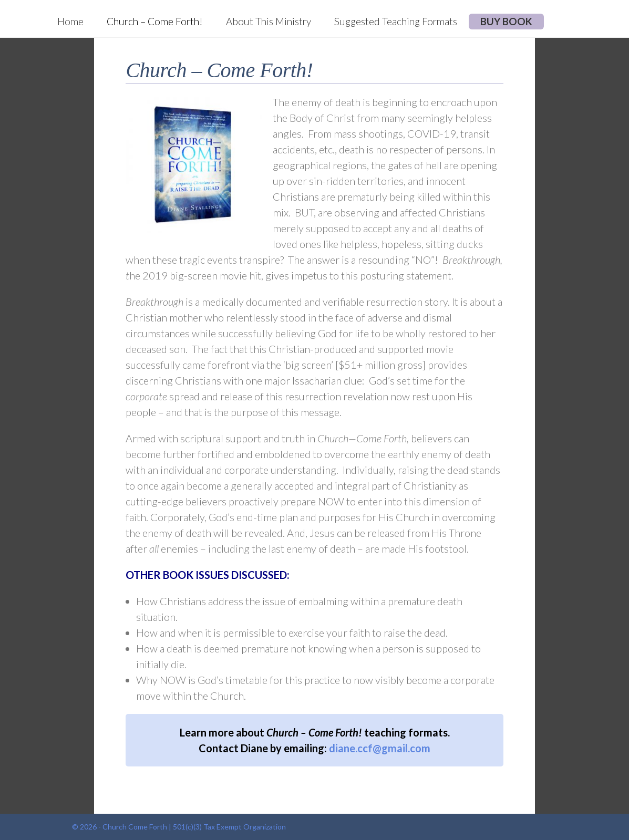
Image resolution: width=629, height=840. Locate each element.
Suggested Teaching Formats (396, 21)
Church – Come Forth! (155, 21)
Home (70, 21)
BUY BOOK (506, 21)
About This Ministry (269, 21)
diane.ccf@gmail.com (380, 748)
